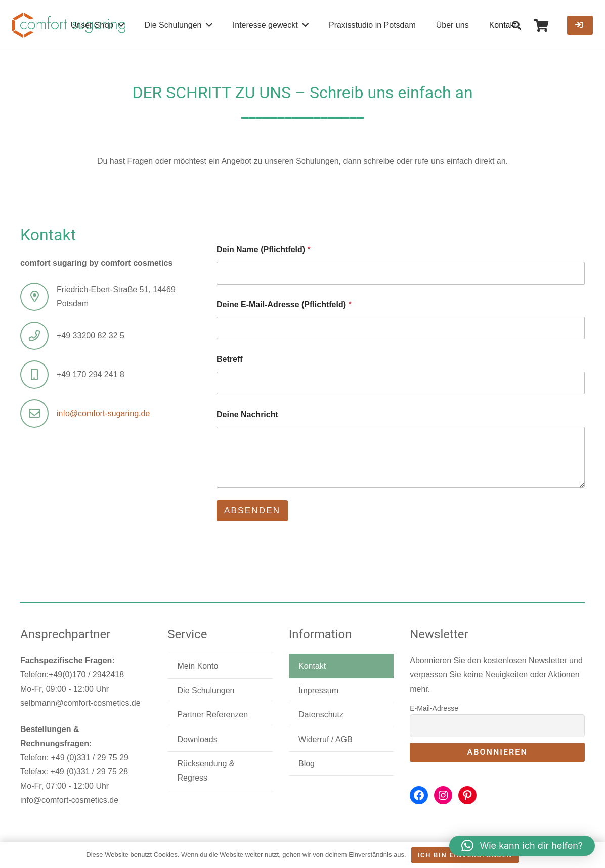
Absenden (252, 510)
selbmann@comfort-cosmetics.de (80, 703)
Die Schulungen (206, 690)
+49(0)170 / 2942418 (86, 675)
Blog (307, 764)
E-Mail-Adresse (434, 708)
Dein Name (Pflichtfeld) (264, 249)
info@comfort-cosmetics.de (69, 800)
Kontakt (312, 666)
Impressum (318, 690)
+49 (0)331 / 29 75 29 (89, 758)
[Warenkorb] (541, 25)
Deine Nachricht (247, 414)
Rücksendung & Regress (206, 771)
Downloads (198, 739)
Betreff (230, 359)
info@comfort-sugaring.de (103, 413)
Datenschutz (321, 715)
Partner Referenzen (213, 715)
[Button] (580, 25)
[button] (517, 26)
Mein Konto (198, 666)
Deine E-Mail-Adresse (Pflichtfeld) (284, 305)
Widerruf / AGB (326, 739)
